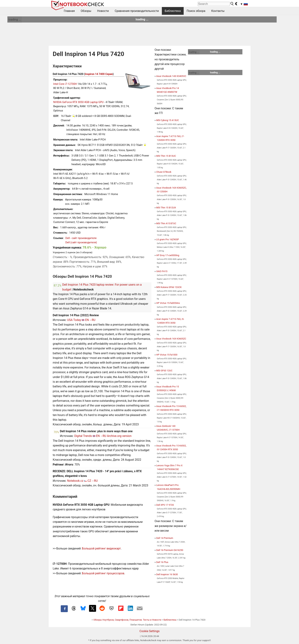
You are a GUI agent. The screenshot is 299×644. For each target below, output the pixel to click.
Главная (69, 11)
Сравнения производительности (137, 11)
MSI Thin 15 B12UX (166, 208)
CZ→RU (93, 481)
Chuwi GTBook (164, 172)
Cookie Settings (150, 631)
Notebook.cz (75, 481)
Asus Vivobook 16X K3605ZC (171, 339)
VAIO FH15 (162, 271)
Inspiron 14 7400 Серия (99, 74)
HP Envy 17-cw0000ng (168, 255)
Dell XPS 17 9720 (165, 505)
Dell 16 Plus (162, 562)
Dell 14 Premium (165, 538)
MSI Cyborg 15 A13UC (168, 120)
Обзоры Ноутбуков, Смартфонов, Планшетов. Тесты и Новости (127, 620)
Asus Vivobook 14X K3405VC (171, 76)
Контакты (218, 11)
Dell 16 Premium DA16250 (170, 550)
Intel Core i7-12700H (65, 84)
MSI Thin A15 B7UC (166, 223)
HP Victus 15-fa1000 (167, 355)
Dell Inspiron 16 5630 (167, 574)
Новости (103, 11)
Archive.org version (119, 436)
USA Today (74, 320)
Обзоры (86, 11)
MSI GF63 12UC (164, 371)
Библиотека (173, 11)
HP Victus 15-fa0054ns (168, 303)
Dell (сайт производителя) (81, 242)
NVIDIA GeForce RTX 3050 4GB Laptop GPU (78, 102)
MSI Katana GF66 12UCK (169, 287)
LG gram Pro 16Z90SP (168, 239)
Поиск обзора (196, 11)
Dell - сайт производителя (81, 238)
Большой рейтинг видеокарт (101, 548)
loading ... (15, 20)
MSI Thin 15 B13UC (166, 156)
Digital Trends (83, 436)
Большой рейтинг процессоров (103, 573)
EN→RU (90, 320)
